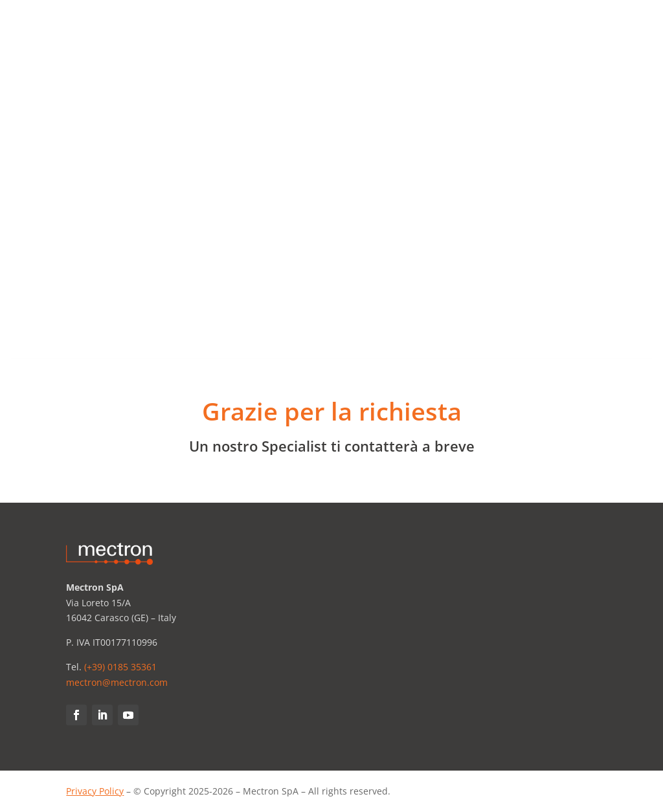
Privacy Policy (95, 791)
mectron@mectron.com (117, 682)
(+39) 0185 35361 (120, 667)
